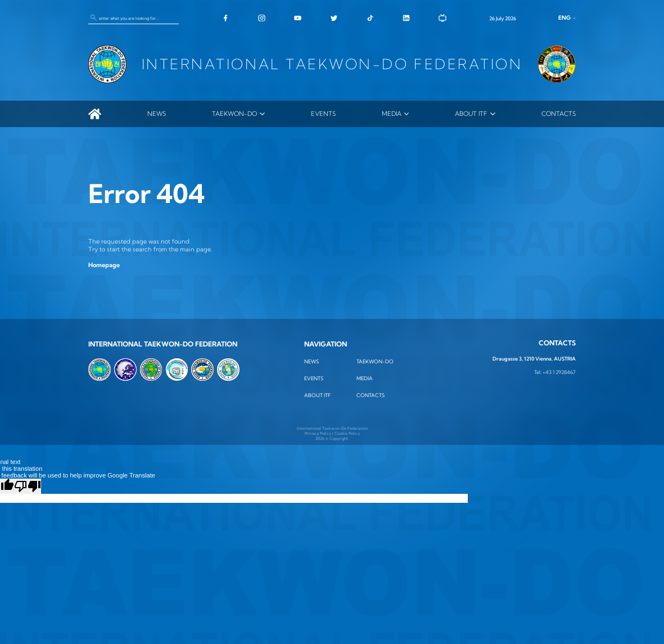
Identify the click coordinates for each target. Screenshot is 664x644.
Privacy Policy (318, 433)
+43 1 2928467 (559, 372)
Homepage (104, 265)
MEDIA (392, 114)
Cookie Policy (347, 433)
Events (323, 114)
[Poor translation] (28, 486)
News (157, 114)
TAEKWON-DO (234, 114)
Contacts (559, 114)
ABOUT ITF (471, 114)
